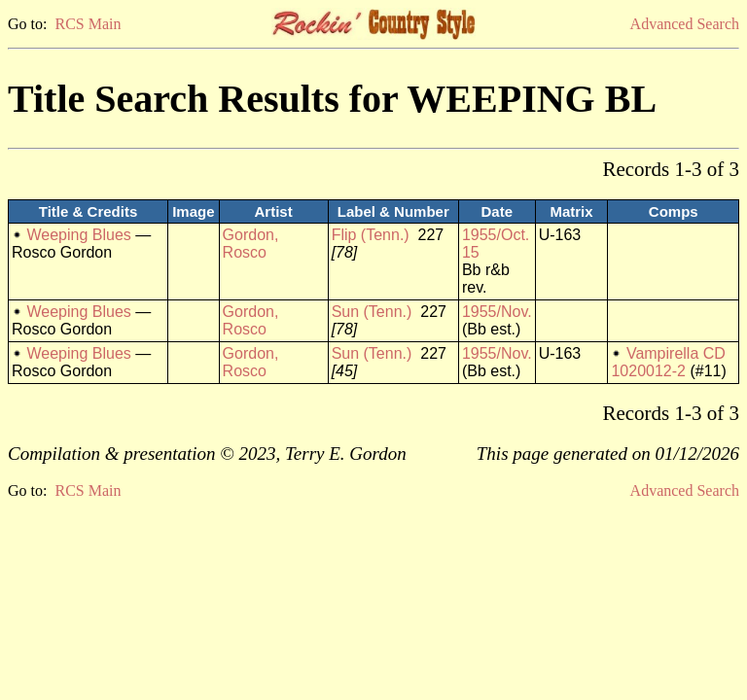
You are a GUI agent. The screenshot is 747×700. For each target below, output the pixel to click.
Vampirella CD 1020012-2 (668, 362)
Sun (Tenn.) (372, 312)
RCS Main (88, 24)
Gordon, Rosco (251, 244)
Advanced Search (685, 24)
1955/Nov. (497, 312)
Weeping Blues (78, 235)
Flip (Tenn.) (371, 235)
